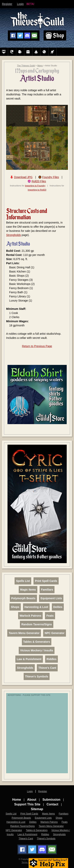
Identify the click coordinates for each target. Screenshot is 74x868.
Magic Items (28, 590)
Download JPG (23, 177)
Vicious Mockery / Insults (37, 650)
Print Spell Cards (46, 581)
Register (7, 4)
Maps (40, 66)
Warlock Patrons (30, 616)
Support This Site (27, 804)
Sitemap (37, 809)
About (32, 800)
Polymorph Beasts (23, 598)
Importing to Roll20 (37, 190)
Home (17, 800)
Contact (52, 804)
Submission (51, 800)
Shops (15, 607)
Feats (50, 616)
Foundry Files (51, 177)
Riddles (52, 659)
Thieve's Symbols (37, 676)
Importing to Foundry (35, 186)
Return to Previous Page (37, 346)
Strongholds (14, 235)
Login (20, 4)
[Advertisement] (37, 735)
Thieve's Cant (47, 668)
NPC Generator (54, 633)
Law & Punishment (29, 659)
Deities (58, 607)
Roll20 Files (39, 181)
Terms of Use (28, 862)
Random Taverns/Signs (37, 624)
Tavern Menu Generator (24, 633)
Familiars (47, 590)
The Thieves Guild (26, 66)
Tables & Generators (37, 642)
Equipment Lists (51, 598)
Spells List (23, 581)
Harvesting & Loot (36, 607)
